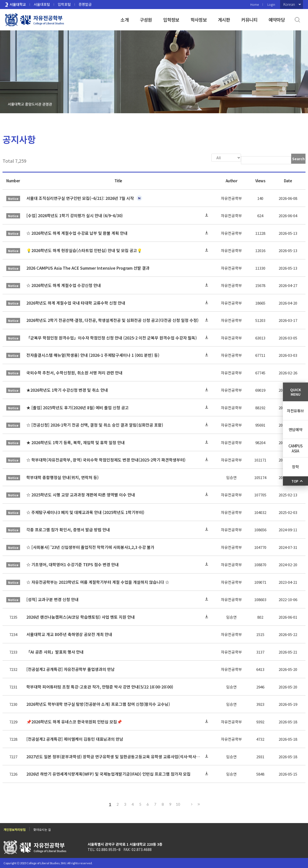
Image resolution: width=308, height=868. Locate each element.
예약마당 (277, 20)
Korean (289, 4)
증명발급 (85, 4)
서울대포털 (42, 4)
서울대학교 (18, 4)
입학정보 (171, 20)
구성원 (146, 20)
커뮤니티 (249, 20)
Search (298, 159)
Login (271, 4)
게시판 (224, 20)
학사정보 (199, 20)
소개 (125, 20)
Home (255, 4)
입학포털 (64, 4)
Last (198, 804)
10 (178, 804)
